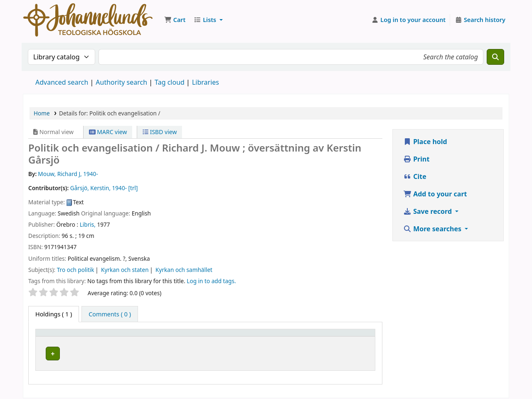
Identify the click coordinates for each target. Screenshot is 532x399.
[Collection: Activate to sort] (243, 337)
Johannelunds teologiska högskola (153, 352)
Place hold (425, 142)
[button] (175, 20)
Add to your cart (435, 194)
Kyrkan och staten (125, 270)
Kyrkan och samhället (184, 270)
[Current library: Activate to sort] (158, 337)
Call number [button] (290, 337)
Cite (415, 176)
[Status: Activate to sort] (356, 337)
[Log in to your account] (409, 20)
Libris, (88, 224)
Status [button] (350, 337)
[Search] (495, 57)
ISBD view (160, 132)
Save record (428, 211)
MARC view (108, 132)
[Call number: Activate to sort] (303, 337)
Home (42, 113)
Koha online (88, 20)
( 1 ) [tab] (54, 314)
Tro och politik (76, 270)
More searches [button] (433, 229)
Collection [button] (236, 337)
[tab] (110, 314)
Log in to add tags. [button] (211, 281)
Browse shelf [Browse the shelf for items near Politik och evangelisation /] (308, 352)
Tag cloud (170, 82)
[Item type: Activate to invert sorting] (67, 337)
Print (416, 159)
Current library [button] (123, 337)
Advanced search (62, 82)
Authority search (121, 82)
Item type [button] (54, 337)
